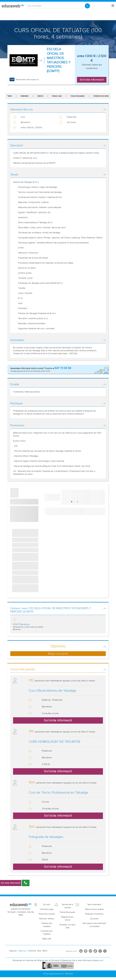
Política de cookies (47, 914)
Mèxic (45, 951)
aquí (102, 960)
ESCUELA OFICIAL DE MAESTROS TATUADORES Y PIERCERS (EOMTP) (59, 60)
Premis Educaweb (67, 912)
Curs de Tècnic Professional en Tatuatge (59, 793)
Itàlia (39, 951)
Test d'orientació (94, 905)
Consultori (94, 919)
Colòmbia (32, 951)
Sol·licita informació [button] (92, 80)
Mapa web (47, 939)
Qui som (47, 905)
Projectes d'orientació (94, 914)
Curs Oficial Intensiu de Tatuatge (53, 691)
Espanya (13, 951)
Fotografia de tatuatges (46, 837)
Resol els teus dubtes (94, 909)
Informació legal (47, 909)
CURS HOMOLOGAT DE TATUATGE (55, 742)
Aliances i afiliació (47, 919)
